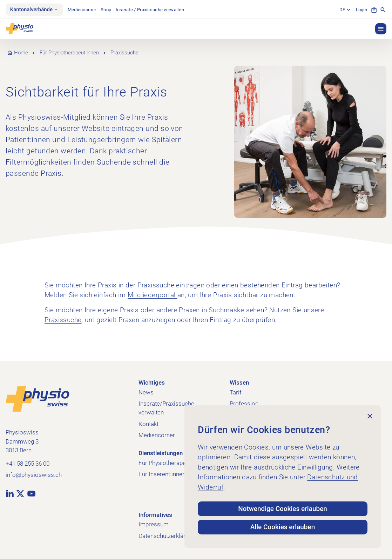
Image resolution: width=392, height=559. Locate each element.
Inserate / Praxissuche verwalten (150, 10)
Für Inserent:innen (162, 474)
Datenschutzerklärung (167, 536)
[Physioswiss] (19, 29)
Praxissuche (63, 320)
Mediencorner (82, 10)
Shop (106, 10)
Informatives (155, 515)
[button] (381, 29)
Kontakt (148, 424)
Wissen (239, 382)
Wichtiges (152, 382)
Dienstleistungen (161, 453)
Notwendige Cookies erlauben (283, 509)
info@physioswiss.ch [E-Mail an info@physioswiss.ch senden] (34, 475)
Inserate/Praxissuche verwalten (166, 408)
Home (21, 53)
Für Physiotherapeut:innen (69, 53)
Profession (244, 404)
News (146, 392)
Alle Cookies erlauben (283, 527)
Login (361, 10)
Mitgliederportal (153, 295)
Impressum (154, 524)
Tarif (236, 392)
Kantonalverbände (34, 9)
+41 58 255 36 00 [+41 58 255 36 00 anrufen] (28, 464)
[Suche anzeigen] (383, 10)
